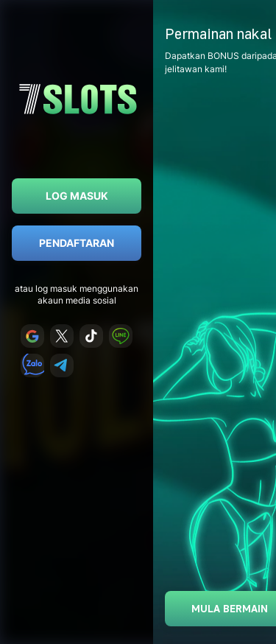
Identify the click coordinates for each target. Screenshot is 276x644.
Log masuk (77, 196)
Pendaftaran (77, 243)
